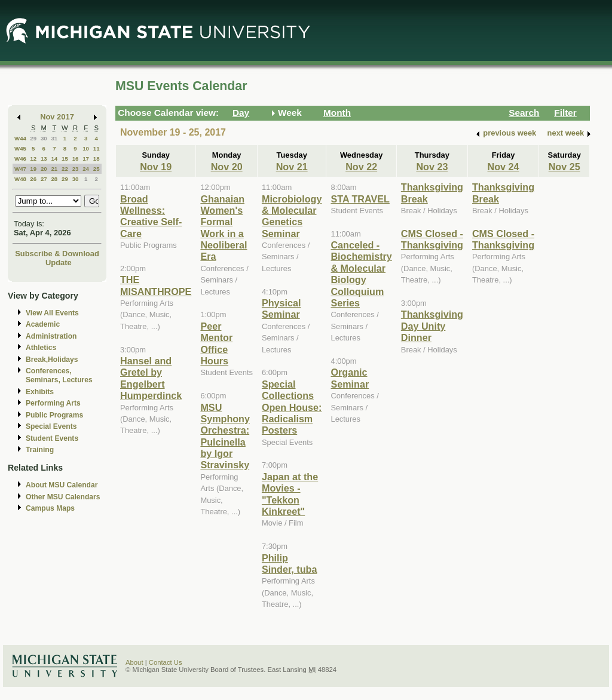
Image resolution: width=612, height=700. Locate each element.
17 (86, 159)
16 (76, 159)
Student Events (52, 438)
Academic (43, 324)
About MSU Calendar (62, 485)
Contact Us (166, 662)
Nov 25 (564, 167)
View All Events (52, 313)
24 (86, 169)
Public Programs (54, 415)
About (134, 662)
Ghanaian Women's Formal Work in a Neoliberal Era (224, 228)
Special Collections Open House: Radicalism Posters (292, 407)
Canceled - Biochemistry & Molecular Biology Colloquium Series (361, 274)
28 (54, 179)
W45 (20, 148)
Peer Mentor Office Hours (216, 343)
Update (59, 262)
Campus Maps (50, 508)
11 (97, 148)
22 (65, 169)
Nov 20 (227, 167)
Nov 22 (361, 167)
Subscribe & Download (57, 254)
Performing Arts (53, 403)
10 (86, 148)
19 (33, 169)
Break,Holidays (52, 360)
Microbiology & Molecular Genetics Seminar (292, 216)
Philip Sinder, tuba (289, 564)
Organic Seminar (350, 378)
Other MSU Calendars (63, 497)
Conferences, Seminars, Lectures (59, 375)
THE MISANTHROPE (156, 285)
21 (54, 169)
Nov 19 (156, 167)
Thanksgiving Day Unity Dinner (432, 326)
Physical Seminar (281, 308)
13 (44, 159)
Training (40, 450)
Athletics (41, 348)
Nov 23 (432, 167)
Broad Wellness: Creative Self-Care (151, 216)
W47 (20, 169)
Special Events (51, 426)
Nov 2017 (57, 117)
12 (33, 159)
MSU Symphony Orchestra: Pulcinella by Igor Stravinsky (225, 436)
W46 (20, 159)
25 (97, 169)
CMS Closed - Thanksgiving (432, 239)
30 (44, 138)
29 (33, 138)
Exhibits (40, 392)
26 (33, 179)
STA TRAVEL (360, 199)
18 (97, 159)
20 (44, 169)
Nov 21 (292, 167)
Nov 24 (504, 167)
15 (65, 159)
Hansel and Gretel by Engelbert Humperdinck (151, 378)
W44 (20, 138)
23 (76, 169)
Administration (51, 336)
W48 (20, 179)
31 (54, 138)
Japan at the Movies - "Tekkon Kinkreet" (290, 494)
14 (54, 159)
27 (44, 179)
